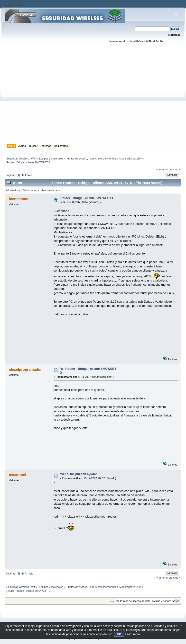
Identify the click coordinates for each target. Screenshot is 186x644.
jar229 (137, 159)
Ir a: (112, 601)
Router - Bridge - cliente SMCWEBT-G (87, 198)
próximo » (175, 169)
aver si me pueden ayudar (78, 474)
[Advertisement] (46, 98)
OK (119, 634)
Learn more (132, 634)
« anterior (162, 169)
